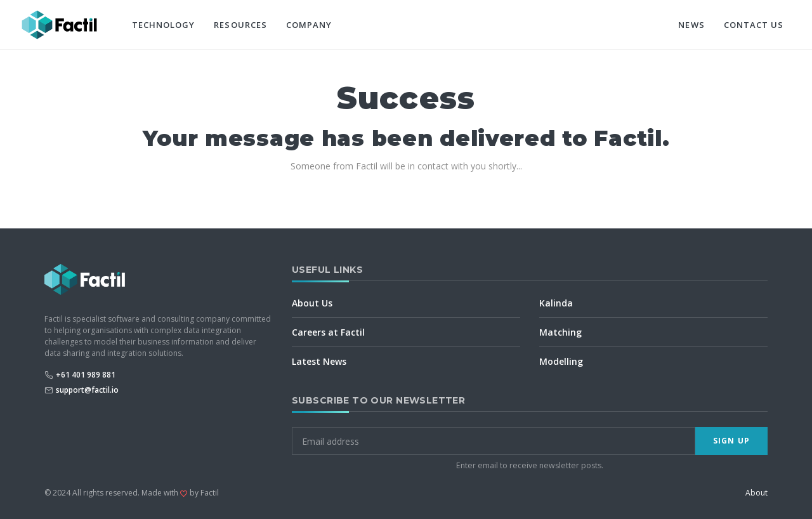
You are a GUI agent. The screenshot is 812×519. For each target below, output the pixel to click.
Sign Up (731, 441)
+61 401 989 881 (86, 375)
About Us (312, 303)
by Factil (204, 493)
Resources (240, 25)
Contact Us (754, 25)
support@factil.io (87, 390)
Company (309, 25)
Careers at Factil (328, 332)
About (756, 493)
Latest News (319, 361)
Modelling (561, 361)
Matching (560, 332)
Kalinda (556, 303)
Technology (163, 25)
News (691, 25)
